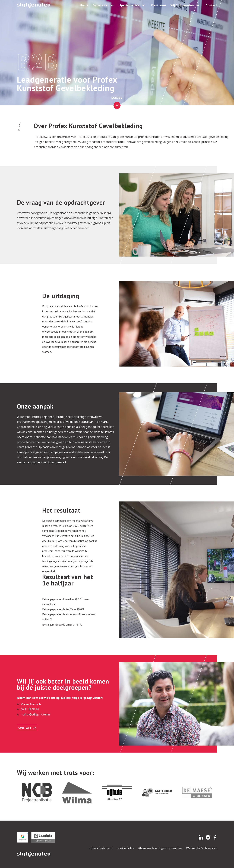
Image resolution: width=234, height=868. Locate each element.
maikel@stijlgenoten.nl (36, 714)
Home (84, 5)
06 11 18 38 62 (30, 709)
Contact (211, 5)
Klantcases (159, 5)
